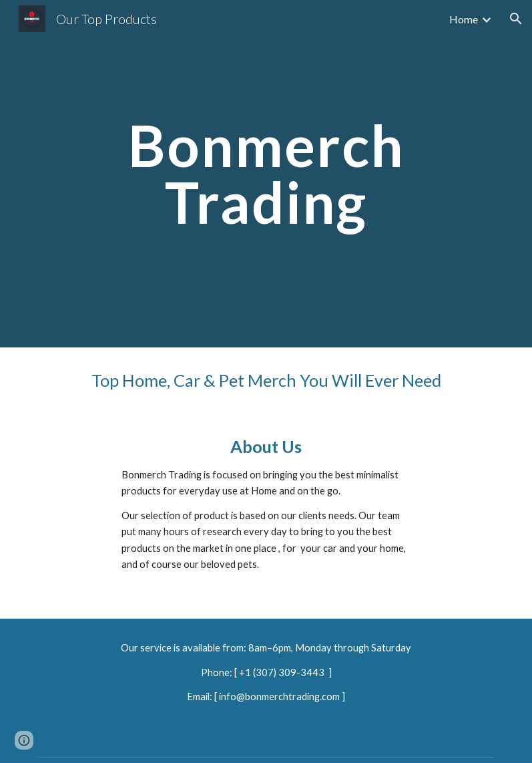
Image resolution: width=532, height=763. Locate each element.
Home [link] (464, 19)
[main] (266, 174)
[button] (516, 19)
